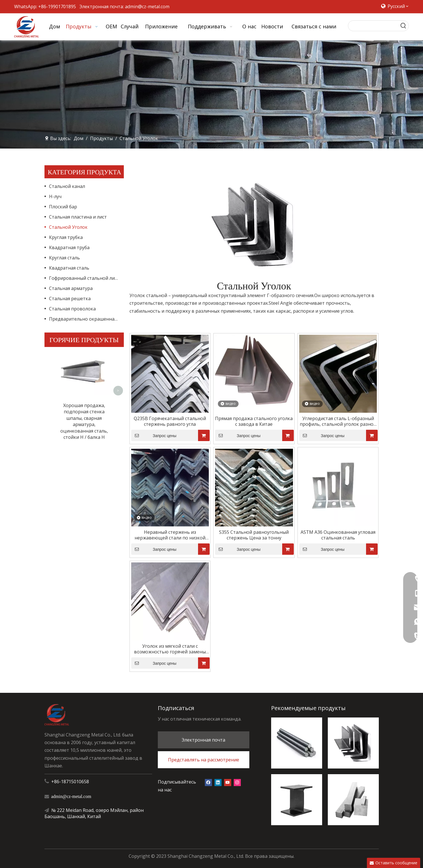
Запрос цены (154, 435)
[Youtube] (228, 782)
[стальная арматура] (297, 743)
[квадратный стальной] (353, 800)
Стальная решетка (70, 298)
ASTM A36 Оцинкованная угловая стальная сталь (338, 535)
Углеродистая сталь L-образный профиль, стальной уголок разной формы (338, 421)
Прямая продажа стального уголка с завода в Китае (254, 421)
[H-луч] (297, 800)
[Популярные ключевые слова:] (403, 26)
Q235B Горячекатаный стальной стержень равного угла (170, 421)
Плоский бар (63, 207)
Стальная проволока (72, 309)
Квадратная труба (69, 247)
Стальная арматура (71, 288)
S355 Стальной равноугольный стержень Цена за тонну (254, 535)
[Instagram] (237, 782)
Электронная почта (203, 740)
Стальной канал (67, 186)
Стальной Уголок (68, 227)
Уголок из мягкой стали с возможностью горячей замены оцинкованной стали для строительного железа (170, 649)
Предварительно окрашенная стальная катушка (86, 319)
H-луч (55, 196)
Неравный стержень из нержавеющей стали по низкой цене (170, 535)
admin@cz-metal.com (147, 7)
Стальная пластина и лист (78, 217)
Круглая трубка (66, 237)
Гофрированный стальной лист (84, 278)
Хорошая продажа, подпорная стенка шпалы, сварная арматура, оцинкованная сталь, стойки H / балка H (84, 367)
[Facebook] (208, 782)
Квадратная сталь (69, 268)
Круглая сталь (64, 258)
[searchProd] (373, 26)
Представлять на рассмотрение (204, 760)
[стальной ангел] (353, 743)
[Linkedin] (218, 782)
